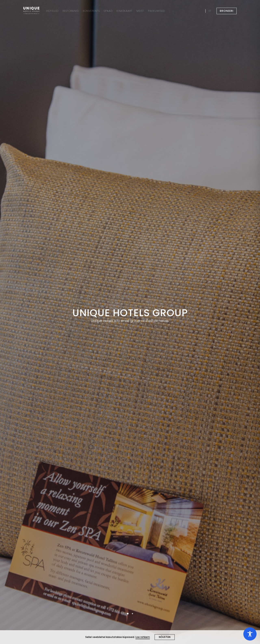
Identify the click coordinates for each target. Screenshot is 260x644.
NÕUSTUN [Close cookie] (165, 637)
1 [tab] (128, 614)
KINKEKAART (125, 11)
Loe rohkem (143, 637)
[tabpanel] (130, 322)
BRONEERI (227, 11)
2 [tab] (132, 614)
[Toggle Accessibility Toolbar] (250, 634)
